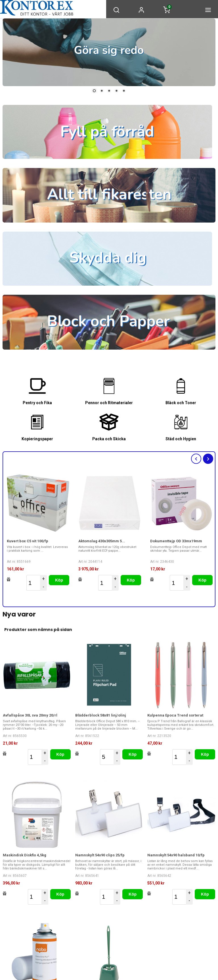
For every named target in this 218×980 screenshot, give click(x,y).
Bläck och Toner (181, 403)
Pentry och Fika (37, 403)
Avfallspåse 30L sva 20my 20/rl (30, 715)
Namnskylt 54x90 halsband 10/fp (176, 855)
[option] (38, 531)
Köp (59, 580)
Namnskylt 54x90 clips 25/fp (100, 855)
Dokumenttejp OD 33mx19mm (176, 541)
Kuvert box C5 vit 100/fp (28, 541)
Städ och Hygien (181, 439)
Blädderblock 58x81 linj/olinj (101, 715)
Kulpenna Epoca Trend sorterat (175, 715)
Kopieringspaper (37, 439)
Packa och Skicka (109, 439)
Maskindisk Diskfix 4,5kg (25, 855)
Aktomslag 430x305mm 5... (102, 541)
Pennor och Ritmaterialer (109, 403)
